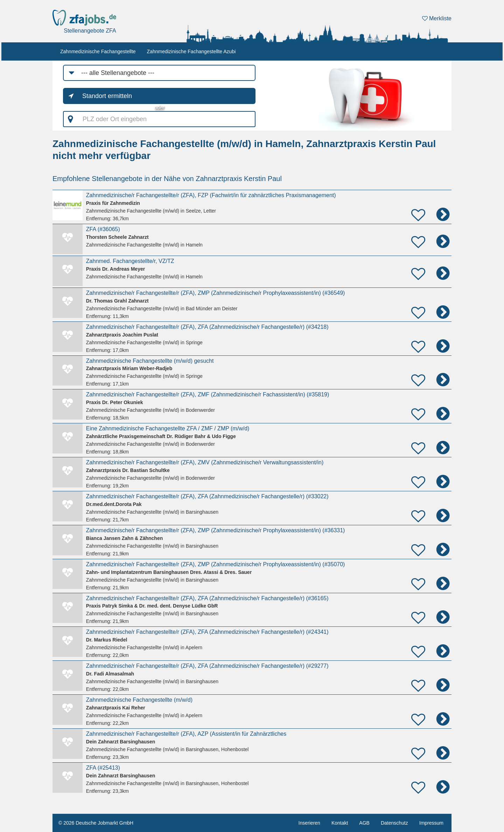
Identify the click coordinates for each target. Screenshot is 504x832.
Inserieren (309, 823)
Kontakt (340, 823)
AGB (364, 823)
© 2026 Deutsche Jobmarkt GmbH (96, 823)
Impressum (431, 823)
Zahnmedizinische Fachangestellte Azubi (191, 51)
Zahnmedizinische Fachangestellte (98, 51)
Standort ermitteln (107, 96)
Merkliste (437, 18)
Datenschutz (394, 823)
